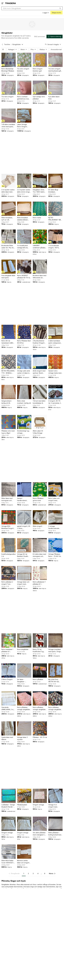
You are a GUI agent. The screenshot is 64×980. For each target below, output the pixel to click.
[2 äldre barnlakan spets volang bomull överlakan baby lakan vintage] (55, 332)
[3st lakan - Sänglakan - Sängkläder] (24, 670)
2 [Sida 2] (28, 873)
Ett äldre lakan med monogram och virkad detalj (39, 555)
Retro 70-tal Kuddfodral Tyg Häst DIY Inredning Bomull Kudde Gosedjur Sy (39, 651)
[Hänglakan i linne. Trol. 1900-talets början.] (40, 181)
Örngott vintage (38, 805)
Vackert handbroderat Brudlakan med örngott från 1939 (23, 499)
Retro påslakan (38, 679)
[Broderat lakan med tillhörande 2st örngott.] (40, 267)
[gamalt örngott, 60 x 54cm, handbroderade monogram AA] (24, 517)
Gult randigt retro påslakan (39, 98)
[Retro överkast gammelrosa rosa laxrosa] (24, 88)
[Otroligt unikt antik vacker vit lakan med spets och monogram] (24, 362)
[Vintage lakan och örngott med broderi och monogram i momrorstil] (24, 573)
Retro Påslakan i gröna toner (38, 499)
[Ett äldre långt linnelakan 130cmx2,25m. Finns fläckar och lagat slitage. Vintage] (55, 181)
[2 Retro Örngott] (9, 670)
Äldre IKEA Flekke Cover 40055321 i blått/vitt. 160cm (8, 862)
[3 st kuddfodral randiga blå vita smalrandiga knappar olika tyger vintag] (24, 237)
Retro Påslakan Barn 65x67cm (24, 342)
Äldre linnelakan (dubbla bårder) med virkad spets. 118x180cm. (23, 219)
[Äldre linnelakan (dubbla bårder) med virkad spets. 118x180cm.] (24, 209)
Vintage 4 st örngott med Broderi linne (53, 806)
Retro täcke (37, 218)
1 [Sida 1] (24, 873)
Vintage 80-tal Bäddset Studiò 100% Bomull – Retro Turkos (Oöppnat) (24, 555)
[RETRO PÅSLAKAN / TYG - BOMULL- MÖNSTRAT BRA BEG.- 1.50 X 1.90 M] (9, 362)
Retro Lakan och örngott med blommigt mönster (55, 499)
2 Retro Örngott (7, 679)
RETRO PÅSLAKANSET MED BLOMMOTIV (55, 219)
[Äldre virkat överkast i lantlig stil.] (24, 392)
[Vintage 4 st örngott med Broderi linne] (55, 796)
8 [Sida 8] (45, 873)
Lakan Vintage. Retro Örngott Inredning (22, 126)
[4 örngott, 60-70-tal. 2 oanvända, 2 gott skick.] (55, 392)
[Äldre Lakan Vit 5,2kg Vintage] (40, 422)
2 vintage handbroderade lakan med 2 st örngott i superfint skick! (55, 527)
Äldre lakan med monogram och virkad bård (7, 499)
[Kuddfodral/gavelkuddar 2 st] (9, 545)
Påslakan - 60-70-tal (40, 737)
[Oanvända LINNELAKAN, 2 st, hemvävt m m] (9, 698)
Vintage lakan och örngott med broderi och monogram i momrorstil (23, 583)
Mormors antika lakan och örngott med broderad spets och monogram (23, 862)
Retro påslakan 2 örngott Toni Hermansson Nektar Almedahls (8, 583)
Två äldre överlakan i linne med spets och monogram (8, 126)
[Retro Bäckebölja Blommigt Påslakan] (9, 60)
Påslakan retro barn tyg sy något (8, 432)
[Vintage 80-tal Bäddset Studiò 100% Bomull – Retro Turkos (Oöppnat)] (24, 545)
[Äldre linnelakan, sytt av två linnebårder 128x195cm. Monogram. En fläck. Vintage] (9, 209)
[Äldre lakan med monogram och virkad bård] (9, 489)
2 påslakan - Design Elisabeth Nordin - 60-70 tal (8, 806)
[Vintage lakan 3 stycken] (24, 728)
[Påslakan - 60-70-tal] (40, 728)
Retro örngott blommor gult (38, 70)
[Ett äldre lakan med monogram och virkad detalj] (40, 545)
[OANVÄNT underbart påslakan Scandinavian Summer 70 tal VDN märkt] (40, 237)
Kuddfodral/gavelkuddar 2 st (9, 555)
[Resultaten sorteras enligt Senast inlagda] (53, 44)
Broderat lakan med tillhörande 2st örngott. (40, 277)
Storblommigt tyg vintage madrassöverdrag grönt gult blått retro (23, 432)
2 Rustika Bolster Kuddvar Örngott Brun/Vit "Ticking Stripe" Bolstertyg (39, 342)
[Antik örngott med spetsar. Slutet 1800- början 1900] (40, 362)
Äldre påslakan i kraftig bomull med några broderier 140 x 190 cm (55, 834)
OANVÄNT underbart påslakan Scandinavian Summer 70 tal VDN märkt (39, 247)
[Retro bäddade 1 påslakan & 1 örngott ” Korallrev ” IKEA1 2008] (9, 640)
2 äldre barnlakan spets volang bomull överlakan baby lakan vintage (55, 342)
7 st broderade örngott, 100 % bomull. (54, 247)
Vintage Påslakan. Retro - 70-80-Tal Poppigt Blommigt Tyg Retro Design (54, 555)
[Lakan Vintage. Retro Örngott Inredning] (24, 116)
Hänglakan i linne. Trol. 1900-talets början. (39, 191)
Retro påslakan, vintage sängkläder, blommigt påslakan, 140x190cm (24, 708)
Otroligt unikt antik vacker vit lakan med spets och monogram (24, 372)
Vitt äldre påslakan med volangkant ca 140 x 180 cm (39, 834)
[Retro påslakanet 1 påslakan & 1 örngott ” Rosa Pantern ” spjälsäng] (40, 573)
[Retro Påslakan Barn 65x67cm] (24, 332)
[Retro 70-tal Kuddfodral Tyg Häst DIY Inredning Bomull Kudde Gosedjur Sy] (40, 640)
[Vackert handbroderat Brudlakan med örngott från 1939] (24, 489)
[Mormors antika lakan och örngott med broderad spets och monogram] (24, 852)
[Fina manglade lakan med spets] (9, 267)
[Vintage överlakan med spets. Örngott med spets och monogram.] (55, 640)
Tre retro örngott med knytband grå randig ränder (55, 70)
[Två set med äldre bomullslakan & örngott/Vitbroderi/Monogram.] (40, 392)
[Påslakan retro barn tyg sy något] (9, 422)
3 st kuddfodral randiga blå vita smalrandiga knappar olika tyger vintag (24, 247)
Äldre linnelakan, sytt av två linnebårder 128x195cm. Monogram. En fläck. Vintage (8, 219)
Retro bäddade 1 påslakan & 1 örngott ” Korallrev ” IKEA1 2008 (8, 651)
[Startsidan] (10, 3)
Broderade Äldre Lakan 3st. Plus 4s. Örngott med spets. (8, 247)
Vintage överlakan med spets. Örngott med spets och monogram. (55, 651)
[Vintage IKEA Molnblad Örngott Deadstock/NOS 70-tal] (9, 517)
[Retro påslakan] (40, 670)
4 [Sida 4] (38, 873)
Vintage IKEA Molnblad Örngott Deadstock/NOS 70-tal (8, 527)
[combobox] (32, 8)
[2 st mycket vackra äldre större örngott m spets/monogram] (24, 181)
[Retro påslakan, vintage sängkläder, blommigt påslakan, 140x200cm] (55, 698)
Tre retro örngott (7, 97)
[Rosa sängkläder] (24, 640)
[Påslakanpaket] (24, 796)
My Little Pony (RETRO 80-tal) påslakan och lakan (55, 681)
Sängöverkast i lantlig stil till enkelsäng (7, 402)
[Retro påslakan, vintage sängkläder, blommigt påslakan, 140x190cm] (24, 698)
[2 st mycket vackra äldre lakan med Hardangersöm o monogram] (9, 181)
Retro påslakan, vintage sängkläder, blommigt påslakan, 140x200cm (55, 708)
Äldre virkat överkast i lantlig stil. (24, 402)
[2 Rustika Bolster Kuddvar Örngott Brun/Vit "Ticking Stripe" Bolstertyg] (40, 332)
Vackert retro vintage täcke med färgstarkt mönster (55, 372)
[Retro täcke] (40, 209)
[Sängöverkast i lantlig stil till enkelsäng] (9, 392)
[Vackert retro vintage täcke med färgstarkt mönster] (55, 362)
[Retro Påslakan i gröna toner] (40, 489)
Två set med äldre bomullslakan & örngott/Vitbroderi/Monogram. (40, 402)
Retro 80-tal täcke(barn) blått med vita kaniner (7, 342)
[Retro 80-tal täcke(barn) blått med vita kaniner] (9, 332)
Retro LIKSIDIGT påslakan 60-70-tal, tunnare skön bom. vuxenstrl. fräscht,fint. (24, 277)
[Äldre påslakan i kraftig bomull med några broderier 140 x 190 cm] (55, 824)
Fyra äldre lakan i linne (54, 98)
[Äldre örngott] (40, 517)
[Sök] (60, 8)
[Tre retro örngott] (9, 88)
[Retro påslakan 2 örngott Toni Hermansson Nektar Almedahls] (9, 573)
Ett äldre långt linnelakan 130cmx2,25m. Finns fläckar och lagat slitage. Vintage (55, 191)
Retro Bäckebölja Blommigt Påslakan (8, 70)
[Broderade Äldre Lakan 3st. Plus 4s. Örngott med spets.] (9, 237)
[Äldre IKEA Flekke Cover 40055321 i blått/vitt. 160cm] (9, 852)
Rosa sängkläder (23, 649)
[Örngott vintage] (40, 796)
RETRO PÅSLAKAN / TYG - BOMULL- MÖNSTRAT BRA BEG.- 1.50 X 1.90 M (8, 372)
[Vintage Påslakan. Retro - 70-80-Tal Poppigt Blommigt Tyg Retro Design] (55, 545)
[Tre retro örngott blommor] (24, 60)
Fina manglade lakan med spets (8, 277)
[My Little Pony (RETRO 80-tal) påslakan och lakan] (55, 670)
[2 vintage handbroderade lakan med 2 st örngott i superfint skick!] (55, 517)
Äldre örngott (38, 526)
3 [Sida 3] (33, 873)
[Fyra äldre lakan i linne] (55, 88)
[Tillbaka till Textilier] (2, 44)
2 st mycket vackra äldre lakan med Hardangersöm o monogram (8, 191)
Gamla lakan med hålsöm (7, 738)
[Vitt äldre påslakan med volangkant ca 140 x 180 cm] (40, 824)
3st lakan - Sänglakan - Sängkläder (21, 681)
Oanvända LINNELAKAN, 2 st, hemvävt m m (8, 708)
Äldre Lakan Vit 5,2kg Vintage (38, 432)
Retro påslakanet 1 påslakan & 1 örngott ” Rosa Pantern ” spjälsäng (39, 583)
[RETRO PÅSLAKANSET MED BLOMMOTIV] (55, 209)
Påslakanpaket (22, 805)
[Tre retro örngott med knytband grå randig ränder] (55, 60)
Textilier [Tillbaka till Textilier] (7, 44)
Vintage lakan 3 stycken (22, 738)
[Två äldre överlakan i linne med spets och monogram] (9, 116)
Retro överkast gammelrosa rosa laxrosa (23, 98)
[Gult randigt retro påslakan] (40, 88)
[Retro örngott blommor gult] (40, 60)
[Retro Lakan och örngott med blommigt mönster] (55, 489)
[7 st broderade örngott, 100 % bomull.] (55, 237)
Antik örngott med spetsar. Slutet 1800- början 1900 (39, 372)
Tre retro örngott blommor (23, 70)
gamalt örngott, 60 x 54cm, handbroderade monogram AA (24, 527)
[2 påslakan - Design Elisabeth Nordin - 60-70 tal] (9, 796)
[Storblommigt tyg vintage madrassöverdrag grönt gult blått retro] (24, 422)
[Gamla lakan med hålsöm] (9, 728)
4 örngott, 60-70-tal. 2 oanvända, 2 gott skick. (55, 402)
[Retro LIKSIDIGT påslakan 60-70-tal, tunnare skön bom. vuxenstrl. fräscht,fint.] (24, 267)
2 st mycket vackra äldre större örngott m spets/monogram (24, 191)
